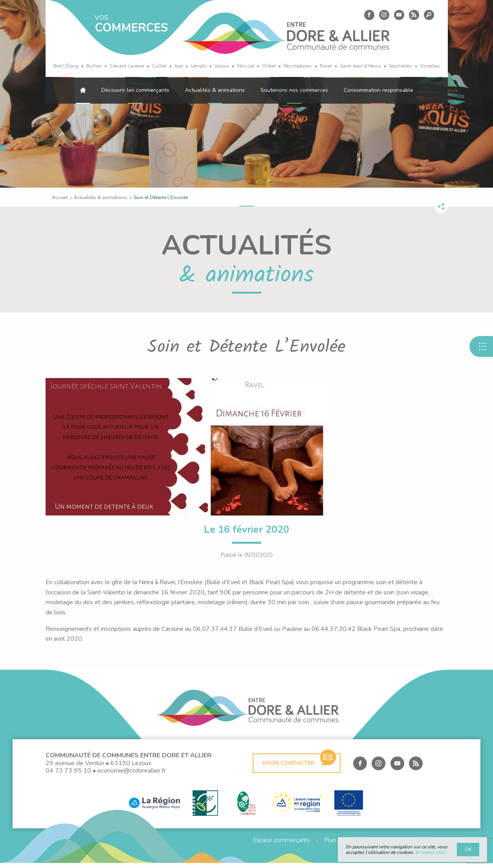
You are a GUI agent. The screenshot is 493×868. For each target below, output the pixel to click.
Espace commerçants (281, 845)
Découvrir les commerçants (135, 90)
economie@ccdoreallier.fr (132, 776)
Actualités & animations (215, 90)
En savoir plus (430, 852)
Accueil (60, 197)
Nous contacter (299, 766)
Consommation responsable (378, 90)
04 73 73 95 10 (68, 776)
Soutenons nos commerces (294, 90)
